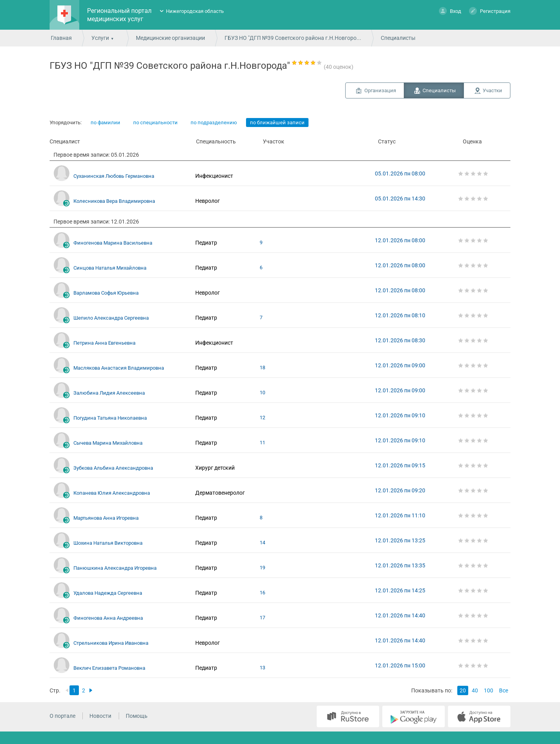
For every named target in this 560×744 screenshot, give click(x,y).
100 (489, 690)
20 (463, 690)
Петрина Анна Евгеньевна (104, 343)
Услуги (100, 38)
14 (262, 543)
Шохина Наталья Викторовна (108, 543)
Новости (100, 716)
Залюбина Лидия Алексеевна (109, 393)
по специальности (155, 123)
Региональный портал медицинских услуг (119, 15)
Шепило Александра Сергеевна (111, 318)
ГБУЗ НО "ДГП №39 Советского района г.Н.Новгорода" (294, 38)
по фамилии (105, 123)
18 (262, 368)
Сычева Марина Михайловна (108, 443)
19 (262, 568)
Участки (492, 90)
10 (262, 393)
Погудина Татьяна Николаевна (110, 418)
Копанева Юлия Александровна (112, 493)
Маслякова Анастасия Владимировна (119, 368)
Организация (380, 90)
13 (262, 668)
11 (262, 443)
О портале (62, 716)
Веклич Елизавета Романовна (109, 668)
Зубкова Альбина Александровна (113, 468)
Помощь (137, 716)
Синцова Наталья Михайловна (110, 268)
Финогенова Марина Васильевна (113, 243)
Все (504, 690)
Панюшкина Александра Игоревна (115, 568)
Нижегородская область (195, 11)
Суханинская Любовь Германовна (114, 176)
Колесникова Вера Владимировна (114, 201)
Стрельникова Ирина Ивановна (111, 643)
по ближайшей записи (277, 123)
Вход (450, 11)
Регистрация (490, 11)
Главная (61, 38)
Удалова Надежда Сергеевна (108, 593)
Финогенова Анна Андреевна (108, 618)
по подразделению (214, 123)
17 (262, 618)
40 (475, 690)
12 (262, 418)
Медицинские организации (170, 38)
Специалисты (439, 90)
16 (262, 593)
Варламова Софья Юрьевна (106, 293)
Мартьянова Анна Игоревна (106, 518)
